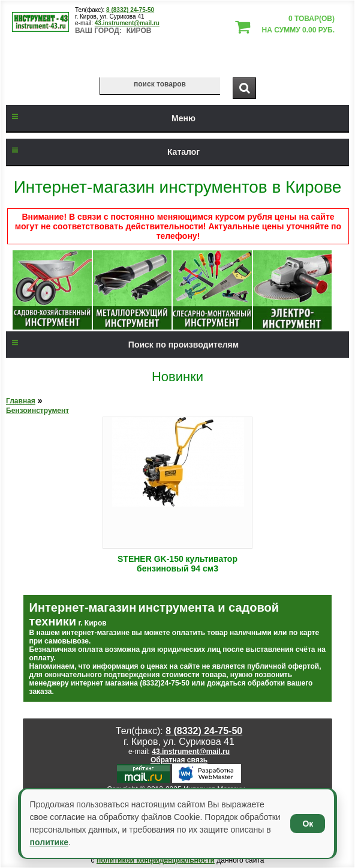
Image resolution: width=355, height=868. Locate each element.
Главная (21, 401)
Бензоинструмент (37, 411)
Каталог (103, 152)
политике (49, 842)
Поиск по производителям (122, 345)
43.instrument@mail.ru (127, 23)
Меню (101, 118)
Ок (308, 824)
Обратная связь (179, 760)
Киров (139, 31)
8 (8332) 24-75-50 (130, 10)
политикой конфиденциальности (156, 860)
